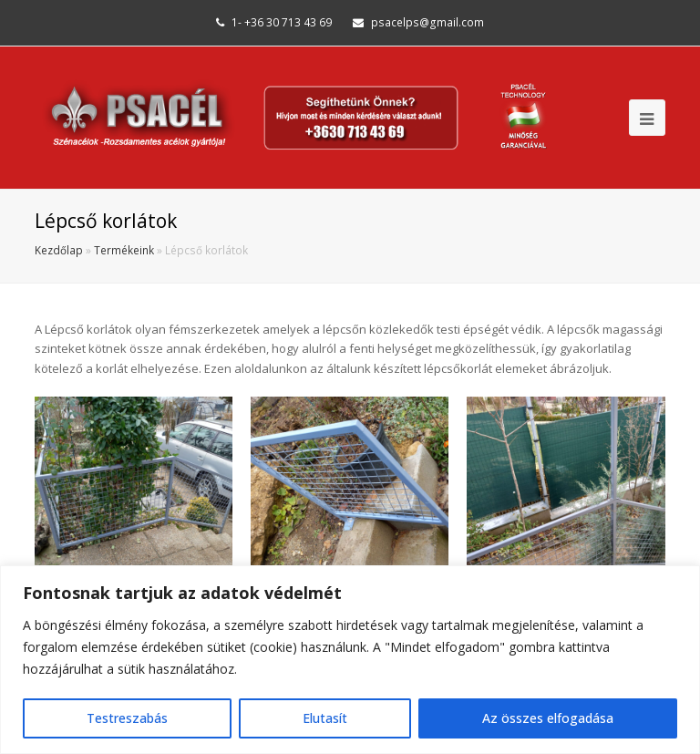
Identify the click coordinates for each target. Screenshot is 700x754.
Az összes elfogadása (548, 718)
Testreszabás (127, 718)
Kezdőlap (59, 250)
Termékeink (124, 250)
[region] (350, 660)
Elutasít (325, 718)
